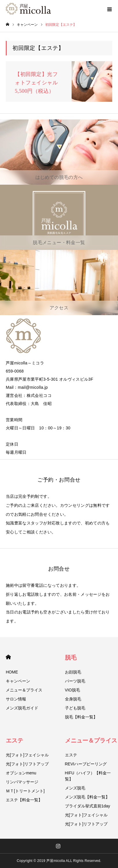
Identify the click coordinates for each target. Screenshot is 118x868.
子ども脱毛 (75, 708)
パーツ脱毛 (75, 681)
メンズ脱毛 (75, 788)
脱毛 (71, 658)
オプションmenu (21, 773)
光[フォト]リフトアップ (27, 764)
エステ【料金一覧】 (24, 800)
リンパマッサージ (22, 782)
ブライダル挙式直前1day (88, 806)
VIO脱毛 (72, 690)
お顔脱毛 (73, 672)
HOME (8, 657)
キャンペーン (18, 681)
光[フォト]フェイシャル (27, 755)
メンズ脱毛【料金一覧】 (87, 797)
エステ (14, 740)
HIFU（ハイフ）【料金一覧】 (88, 776)
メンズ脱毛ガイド (22, 708)
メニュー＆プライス (24, 690)
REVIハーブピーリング (86, 764)
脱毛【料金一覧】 (81, 717)
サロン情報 (16, 699)
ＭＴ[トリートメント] (25, 791)
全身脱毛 (73, 699)
